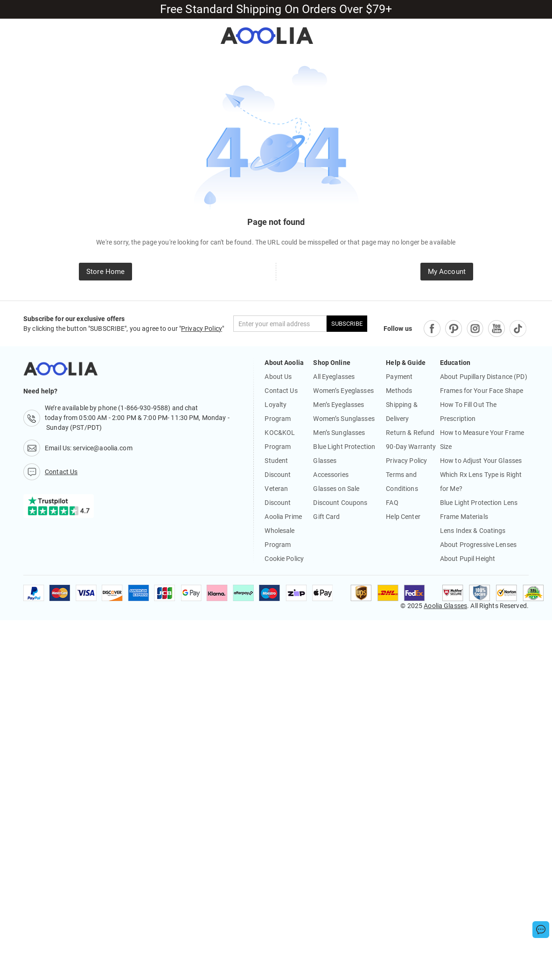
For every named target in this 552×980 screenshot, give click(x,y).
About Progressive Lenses (478, 545)
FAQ (392, 503)
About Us (278, 377)
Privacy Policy (202, 329)
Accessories (331, 475)
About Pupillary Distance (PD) (484, 377)
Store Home (105, 272)
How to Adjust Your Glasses (481, 461)
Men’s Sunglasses (339, 433)
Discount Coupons (340, 503)
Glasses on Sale (336, 489)
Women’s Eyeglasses (343, 391)
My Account (447, 272)
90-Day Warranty (411, 447)
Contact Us (281, 391)
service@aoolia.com (102, 448)
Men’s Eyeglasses (339, 405)
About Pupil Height (468, 559)
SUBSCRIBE (347, 324)
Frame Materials (464, 517)
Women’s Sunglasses (344, 419)
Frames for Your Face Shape (482, 391)
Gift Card (326, 517)
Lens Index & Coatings (473, 531)
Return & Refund (410, 433)
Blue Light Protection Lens (479, 503)
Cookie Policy (284, 559)
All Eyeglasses (334, 377)
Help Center (403, 517)
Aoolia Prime (283, 517)
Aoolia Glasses (445, 606)
